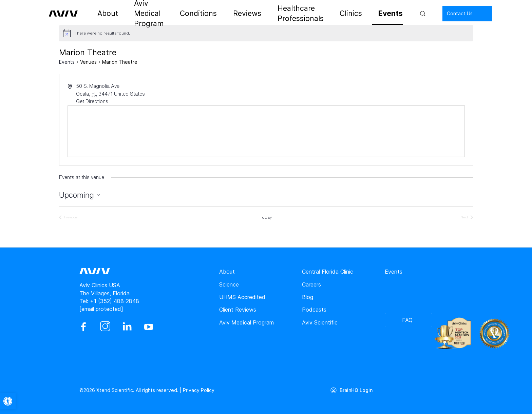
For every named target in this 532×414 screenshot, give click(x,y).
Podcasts (314, 310)
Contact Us (438, 13)
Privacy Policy (199, 390)
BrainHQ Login (356, 390)
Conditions (209, 14)
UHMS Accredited (242, 297)
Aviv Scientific (320, 322)
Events (372, 14)
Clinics (345, 14)
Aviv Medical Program (158, 14)
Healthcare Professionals (296, 14)
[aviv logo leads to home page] (70, 14)
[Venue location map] (266, 131)
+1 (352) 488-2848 (115, 301)
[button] (8, 401)
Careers (311, 284)
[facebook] (83, 327)
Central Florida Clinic (328, 272)
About (113, 14)
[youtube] (149, 327)
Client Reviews (238, 310)
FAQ (407, 320)
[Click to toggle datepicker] (79, 195)
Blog (308, 297)
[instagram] (105, 327)
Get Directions (92, 101)
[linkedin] (127, 327)
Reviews (243, 14)
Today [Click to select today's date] (266, 217)
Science (229, 284)
